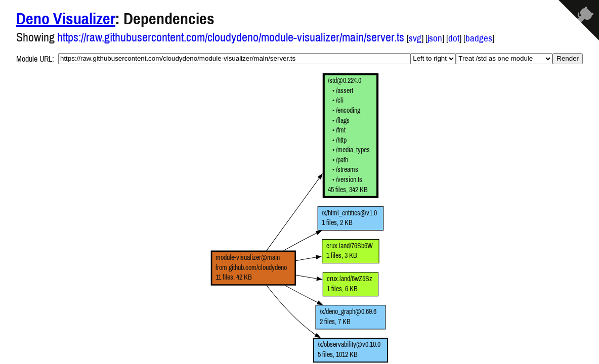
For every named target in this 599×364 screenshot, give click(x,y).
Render (568, 58)
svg (415, 38)
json (435, 38)
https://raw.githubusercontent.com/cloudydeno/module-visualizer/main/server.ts (231, 37)
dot (454, 38)
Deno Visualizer (66, 18)
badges (479, 38)
